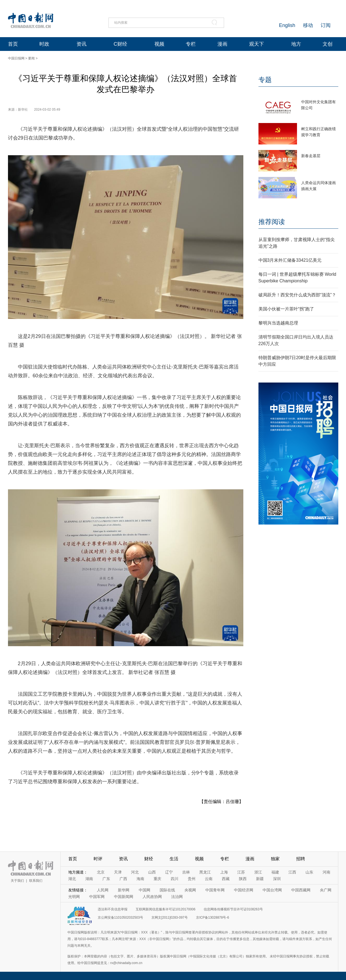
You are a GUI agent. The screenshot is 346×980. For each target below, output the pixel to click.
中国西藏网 (301, 890)
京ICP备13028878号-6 (212, 918)
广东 (106, 879)
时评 (98, 859)
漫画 (222, 44)
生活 (174, 859)
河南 (326, 872)
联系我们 (36, 881)
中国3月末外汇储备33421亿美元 (290, 260)
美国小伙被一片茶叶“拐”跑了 (286, 309)
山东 (309, 872)
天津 (118, 872)
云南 (209, 879)
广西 (123, 879)
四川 (175, 879)
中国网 (145, 890)
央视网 (190, 890)
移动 (308, 25)
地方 (296, 44)
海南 (140, 879)
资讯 (81, 44)
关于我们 (17, 881)
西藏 (226, 879)
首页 (13, 44)
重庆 (157, 879)
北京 (101, 872)
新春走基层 (311, 156)
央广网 (326, 890)
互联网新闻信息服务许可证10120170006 (166, 909)
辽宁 (169, 872)
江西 (292, 872)
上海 (224, 872)
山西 (152, 872)
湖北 (72, 879)
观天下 (257, 44)
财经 (149, 859)
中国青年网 (215, 890)
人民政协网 (152, 897)
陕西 (243, 879)
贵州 (192, 879)
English (287, 25)
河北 (135, 872)
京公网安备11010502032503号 (120, 918)
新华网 (124, 890)
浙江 (258, 872)
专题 (265, 80)
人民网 (103, 890)
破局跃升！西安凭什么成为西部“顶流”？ (297, 295)
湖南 (89, 879)
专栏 (191, 44)
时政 (44, 44)
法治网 (177, 897)
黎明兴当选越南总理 (278, 323)
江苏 (241, 872)
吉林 (186, 872)
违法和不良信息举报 (113, 909)
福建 (275, 872)
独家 (275, 859)
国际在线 (167, 890)
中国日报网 (16, 58)
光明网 (74, 897)
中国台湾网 (272, 890)
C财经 (120, 44)
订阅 (326, 25)
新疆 (260, 879)
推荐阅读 (272, 222)
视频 (159, 44)
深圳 (277, 879)
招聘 (301, 859)
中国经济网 (244, 890)
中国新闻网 (124, 897)
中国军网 (97, 897)
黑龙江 (205, 872)
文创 (328, 44)
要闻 (31, 58)
